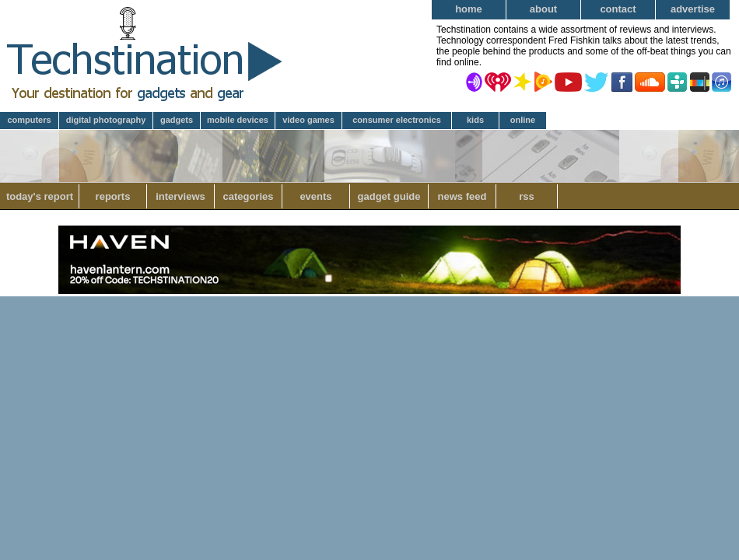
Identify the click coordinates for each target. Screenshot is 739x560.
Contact (618, 9)
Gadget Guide (389, 196)
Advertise (693, 9)
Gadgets (177, 120)
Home (469, 9)
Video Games (308, 120)
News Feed (462, 196)
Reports (113, 196)
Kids (475, 120)
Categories (248, 196)
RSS (527, 196)
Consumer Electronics (397, 120)
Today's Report (40, 196)
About (543, 9)
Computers (29, 120)
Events (315, 196)
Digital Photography (106, 120)
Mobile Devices (238, 120)
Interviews (180, 196)
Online (523, 120)
